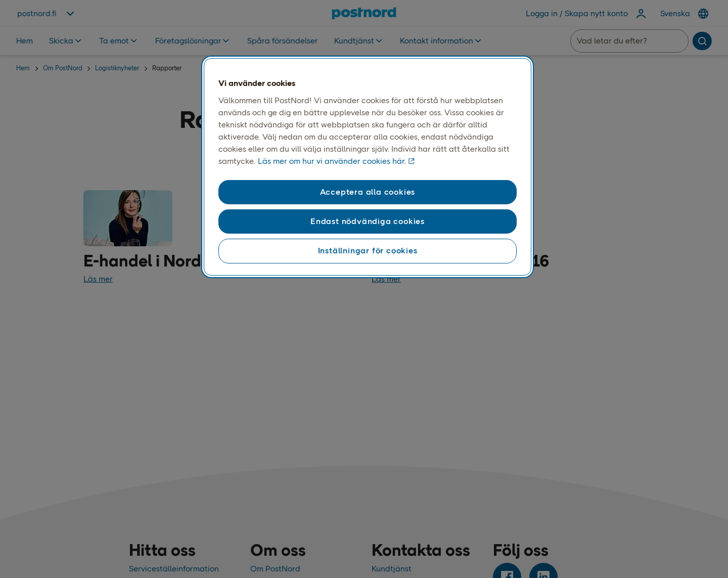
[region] (368, 167)
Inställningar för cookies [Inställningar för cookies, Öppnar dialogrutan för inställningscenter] (368, 251)
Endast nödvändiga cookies (368, 221)
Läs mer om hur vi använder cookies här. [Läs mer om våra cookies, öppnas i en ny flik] (332, 161)
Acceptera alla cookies (368, 192)
